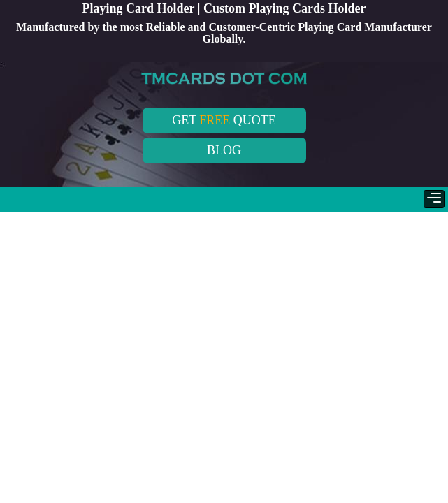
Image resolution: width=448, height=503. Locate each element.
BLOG (224, 150)
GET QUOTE (224, 120)
